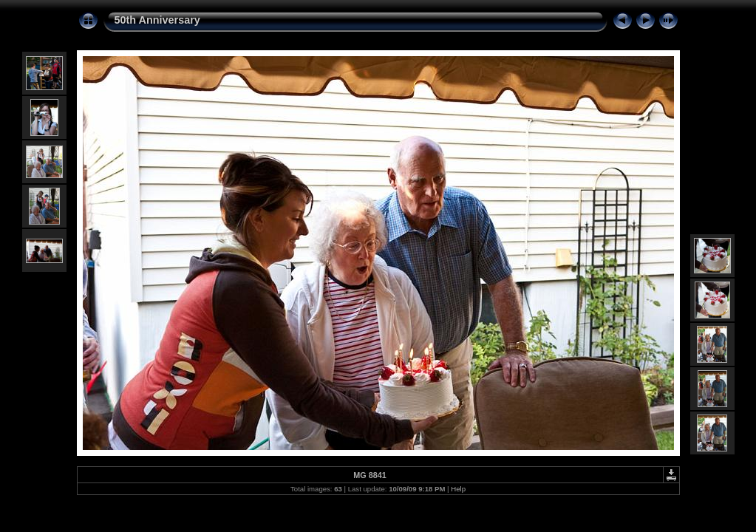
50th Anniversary (157, 20)
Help (458, 489)
